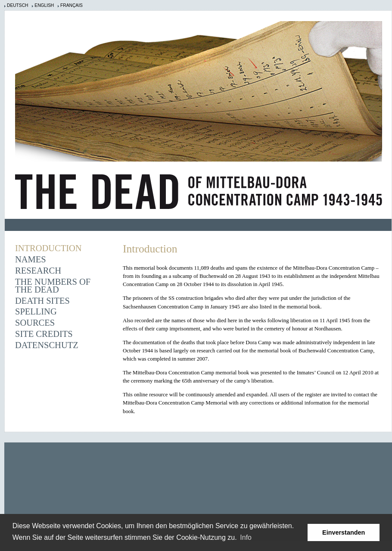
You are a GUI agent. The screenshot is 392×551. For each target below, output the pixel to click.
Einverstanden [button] (344, 532)
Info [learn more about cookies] (246, 537)
